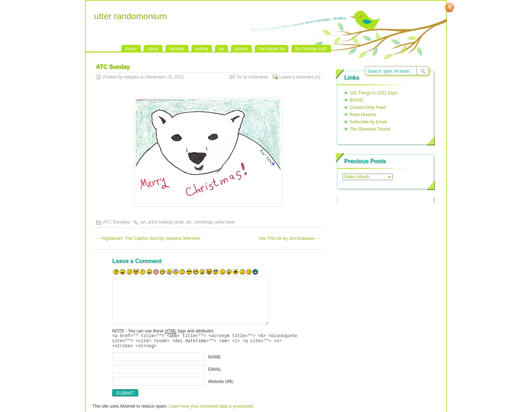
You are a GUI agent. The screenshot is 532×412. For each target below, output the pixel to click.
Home (131, 49)
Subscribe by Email (368, 122)
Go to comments (253, 77)
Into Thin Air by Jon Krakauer (290, 238)
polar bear (225, 222)
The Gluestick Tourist (370, 129)
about (153, 49)
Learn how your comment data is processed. (211, 409)
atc (189, 222)
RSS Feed (449, 8)
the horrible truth (311, 49)
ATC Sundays (116, 222)
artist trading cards (166, 222)
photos (241, 49)
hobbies (177, 49)
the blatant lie (272, 49)
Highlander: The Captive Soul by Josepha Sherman (148, 238)
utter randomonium (130, 16)
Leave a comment (297, 77)
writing (202, 49)
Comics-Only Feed (368, 107)
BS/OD (356, 100)
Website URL (221, 385)
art (221, 49)
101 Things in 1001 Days (374, 93)
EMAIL (215, 373)
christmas (204, 222)
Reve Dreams (363, 115)
